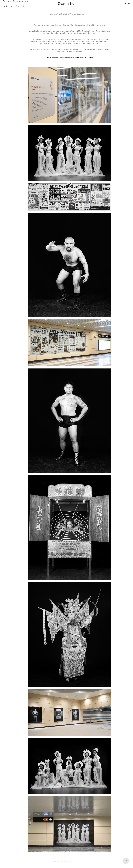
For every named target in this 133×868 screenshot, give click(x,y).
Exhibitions (8, 6)
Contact (20, 6)
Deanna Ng (66, 4)
